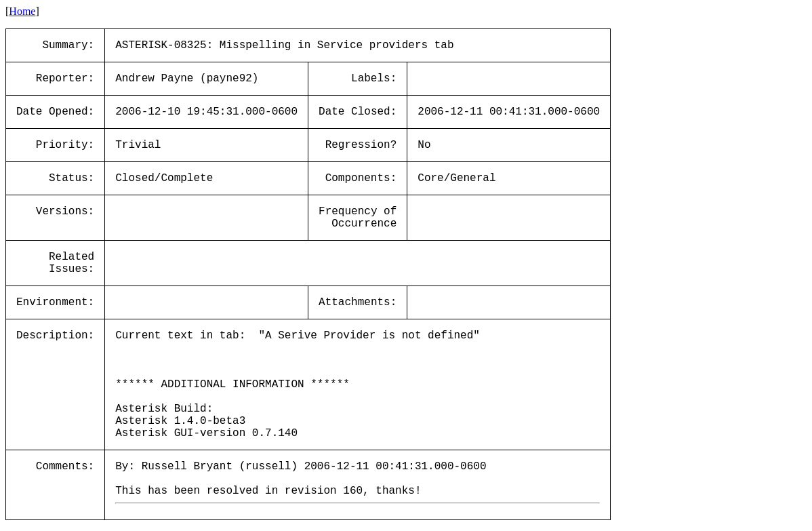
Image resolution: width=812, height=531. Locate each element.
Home (22, 11)
